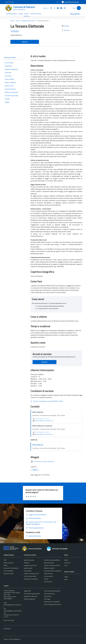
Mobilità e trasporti (49, 568)
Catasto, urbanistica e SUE (31, 574)
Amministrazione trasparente (52, 591)
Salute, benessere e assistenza (53, 571)
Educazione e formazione (31, 579)
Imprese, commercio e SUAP (52, 565)
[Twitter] (54, 8)
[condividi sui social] (65, 26)
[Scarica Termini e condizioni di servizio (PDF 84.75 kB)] (47, 401)
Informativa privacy (49, 594)
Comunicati (67, 563)
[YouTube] (57, 8)
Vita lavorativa (48, 582)
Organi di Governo (9, 563)
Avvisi (66, 565)
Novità (21, 14)
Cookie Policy (48, 596)
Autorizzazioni (28, 571)
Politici (6, 565)
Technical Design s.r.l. (15, 639)
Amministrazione (11, 14)
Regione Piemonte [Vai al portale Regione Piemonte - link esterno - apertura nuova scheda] (10, 2)
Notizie (66, 560)
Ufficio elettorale (38, 445)
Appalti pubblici (28, 568)
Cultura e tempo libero (30, 576)
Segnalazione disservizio (31, 596)
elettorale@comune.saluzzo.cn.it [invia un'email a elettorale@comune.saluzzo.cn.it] (43, 421)
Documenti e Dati (9, 574)
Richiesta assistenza (30, 599)
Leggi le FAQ (27, 591)
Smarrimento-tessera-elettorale (44, 461)
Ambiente (27, 563)
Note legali (47, 599)
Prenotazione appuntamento (32, 594)
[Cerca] (79, 8)
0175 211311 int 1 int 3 (40, 419)
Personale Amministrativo (11, 568)
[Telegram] (61, 8)
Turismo (46, 579)
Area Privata (7, 629)
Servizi (27, 14)
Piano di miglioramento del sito (53, 604)
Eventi (66, 579)
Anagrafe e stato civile (30, 565)
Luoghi (66, 577)
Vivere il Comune (36, 14)
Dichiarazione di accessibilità (52, 602)
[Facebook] (50, 8)
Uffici (5, 560)
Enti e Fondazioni (8, 571)
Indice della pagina (13, 58)
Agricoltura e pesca (29, 560)
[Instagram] (64, 8)
